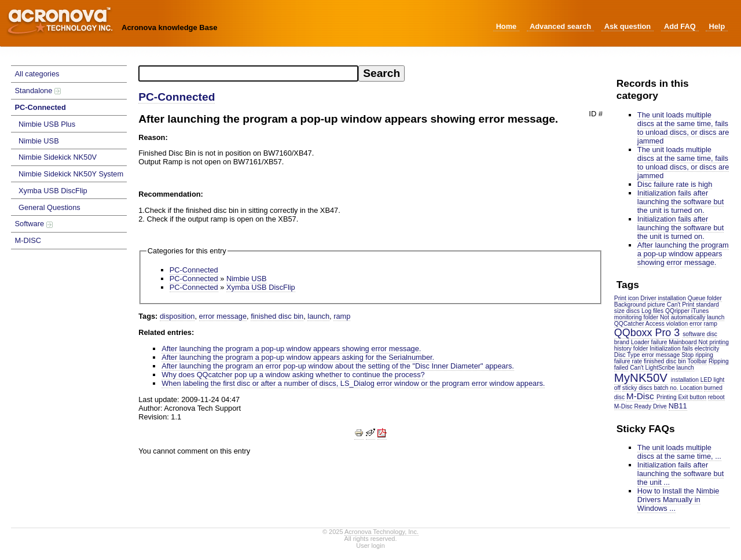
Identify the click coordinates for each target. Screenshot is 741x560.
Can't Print (681, 305)
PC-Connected (41, 107)
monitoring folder (636, 317)
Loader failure (649, 342)
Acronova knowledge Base (169, 27)
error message (661, 355)
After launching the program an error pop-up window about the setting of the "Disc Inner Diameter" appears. (338, 366)
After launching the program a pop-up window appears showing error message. (683, 254)
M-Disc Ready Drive (641, 406)
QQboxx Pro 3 (647, 333)
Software (34, 224)
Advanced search (560, 26)
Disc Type (627, 355)
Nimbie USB (39, 141)
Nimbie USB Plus (47, 124)
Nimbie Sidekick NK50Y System (71, 174)
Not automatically (683, 317)
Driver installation (663, 298)
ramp (711, 324)
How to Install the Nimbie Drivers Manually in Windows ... (678, 500)
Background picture (640, 305)
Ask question (628, 26)
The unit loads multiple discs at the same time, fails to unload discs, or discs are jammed (683, 128)
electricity (707, 349)
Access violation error (674, 324)
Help (717, 26)
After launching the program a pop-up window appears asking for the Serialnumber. (298, 357)
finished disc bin (665, 361)
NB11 (678, 406)
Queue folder (705, 298)
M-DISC (28, 240)
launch (685, 368)
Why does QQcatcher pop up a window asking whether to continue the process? (293, 375)
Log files (652, 311)
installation (685, 380)
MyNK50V (641, 377)
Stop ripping (697, 355)
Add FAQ (680, 26)
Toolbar (698, 361)
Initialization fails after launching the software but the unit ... (681, 474)
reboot (716, 397)
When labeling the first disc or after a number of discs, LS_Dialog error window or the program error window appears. (353, 383)
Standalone (38, 91)
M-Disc (640, 396)
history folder (631, 349)
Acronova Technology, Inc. (381, 532)
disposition (177, 316)
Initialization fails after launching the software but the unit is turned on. (681, 202)
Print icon (627, 298)
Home (507, 26)
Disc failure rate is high (675, 184)
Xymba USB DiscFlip (53, 191)
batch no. (666, 388)
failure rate (628, 361)
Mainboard (683, 342)
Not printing (713, 342)
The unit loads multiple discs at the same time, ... (679, 452)
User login (370, 546)
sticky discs (637, 388)
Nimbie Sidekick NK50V (58, 157)
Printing (667, 397)
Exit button (692, 397)
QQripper (677, 311)
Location (691, 388)
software (694, 334)
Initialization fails (671, 349)
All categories (37, 74)
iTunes (700, 311)
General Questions (49, 207)
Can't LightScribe (652, 368)
